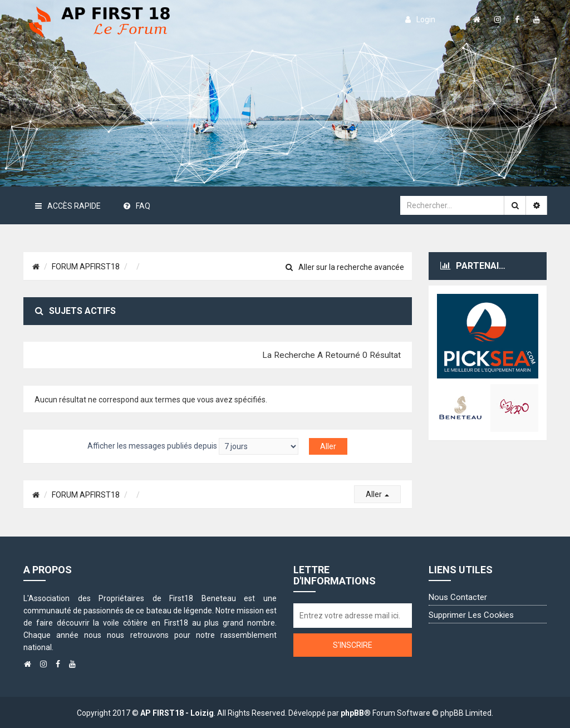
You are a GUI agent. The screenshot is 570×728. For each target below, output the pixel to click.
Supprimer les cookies (471, 615)
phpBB (352, 713)
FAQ (137, 206)
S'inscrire (353, 645)
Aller (377, 494)
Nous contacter (458, 597)
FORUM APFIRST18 (86, 267)
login (420, 19)
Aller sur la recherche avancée (345, 267)
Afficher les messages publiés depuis (193, 446)
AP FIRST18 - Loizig (177, 713)
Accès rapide (68, 206)
